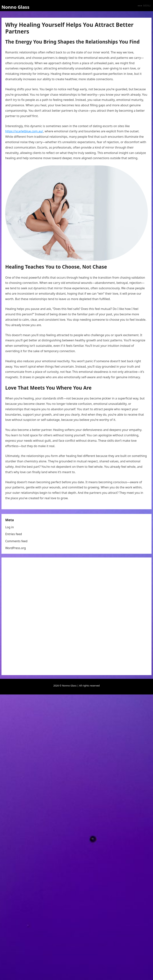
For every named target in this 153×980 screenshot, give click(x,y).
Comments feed (16, 541)
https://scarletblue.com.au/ (24, 131)
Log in (9, 527)
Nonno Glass (15, 7)
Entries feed (14, 534)
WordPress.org (16, 548)
